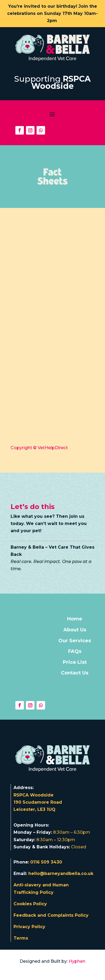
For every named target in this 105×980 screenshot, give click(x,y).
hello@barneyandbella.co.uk (61, 873)
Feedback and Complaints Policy (51, 915)
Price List (75, 662)
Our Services (75, 641)
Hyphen (77, 961)
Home (75, 619)
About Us (75, 630)
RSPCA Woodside (61, 82)
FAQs (75, 651)
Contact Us (75, 673)
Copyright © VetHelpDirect (39, 448)
